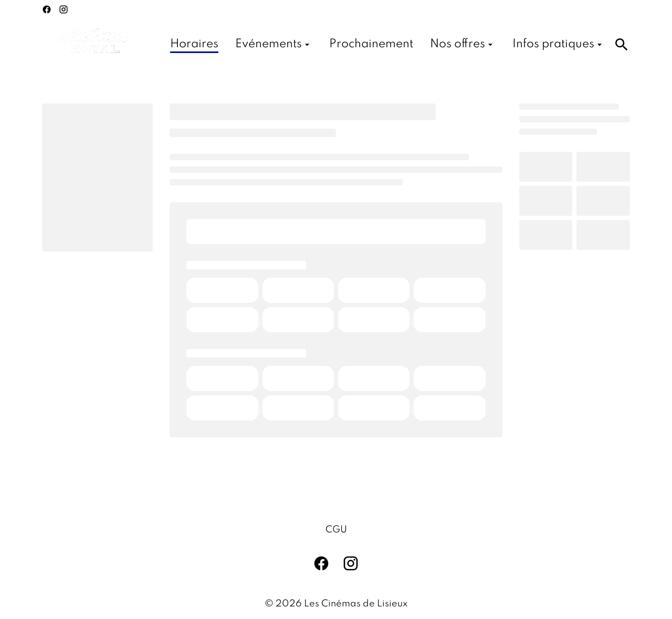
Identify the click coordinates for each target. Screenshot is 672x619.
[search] (622, 45)
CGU (336, 530)
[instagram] (64, 9)
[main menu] (387, 44)
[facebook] (47, 9)
